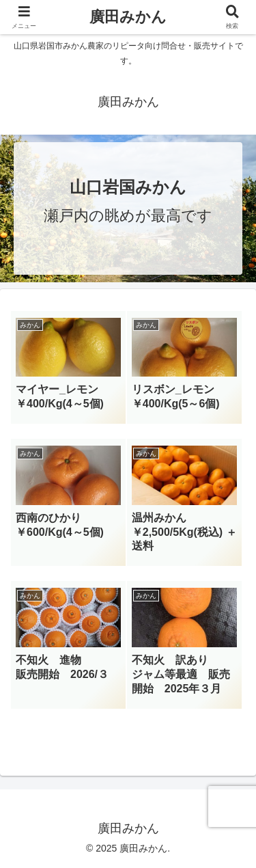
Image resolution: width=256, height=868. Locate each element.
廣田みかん (128, 17)
